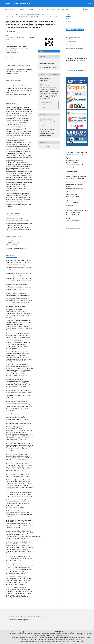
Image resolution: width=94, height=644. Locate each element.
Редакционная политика (74, 48)
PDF (42, 51)
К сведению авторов (73, 45)
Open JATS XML (45, 146)
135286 (18, 56)
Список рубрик (71, 41)
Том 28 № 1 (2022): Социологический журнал (36, 15)
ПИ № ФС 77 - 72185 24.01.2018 (74, 155)
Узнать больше (71, 641)
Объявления (31, 9)
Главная (9, 15)
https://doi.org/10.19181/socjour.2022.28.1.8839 (21, 38)
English (68, 19)
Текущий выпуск (9, 9)
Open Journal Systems (73, 228)
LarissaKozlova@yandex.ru (73, 221)
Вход (89, 4)
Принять (79, 641)
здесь (67, 636)
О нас (41, 9)
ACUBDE (12, 39)
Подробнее (82, 61)
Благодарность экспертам (57, 9)
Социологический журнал (17, 4)
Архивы (21, 9)
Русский (69, 22)
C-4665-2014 (15, 58)
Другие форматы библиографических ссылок (48, 105)
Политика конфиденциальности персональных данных (28, 617)
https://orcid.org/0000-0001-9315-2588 (20, 54)
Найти (87, 9)
